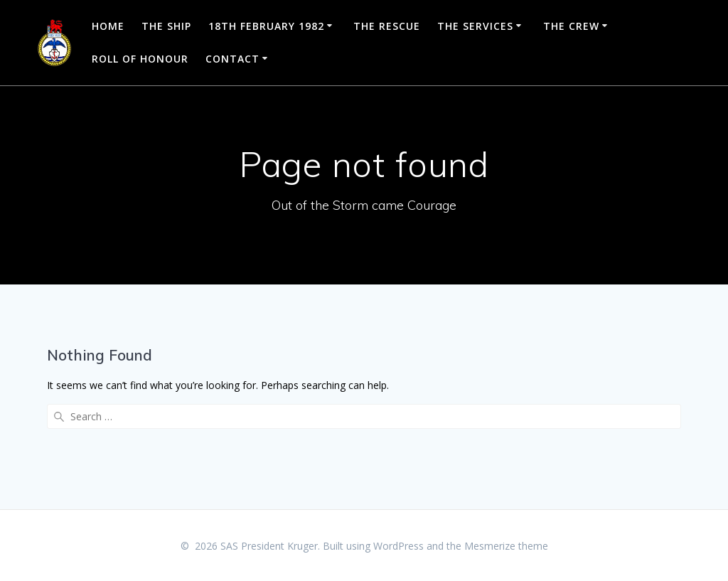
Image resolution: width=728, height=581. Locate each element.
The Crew (571, 26)
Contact (232, 59)
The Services (475, 26)
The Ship (166, 26)
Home (108, 26)
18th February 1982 (266, 26)
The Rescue (387, 26)
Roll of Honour (140, 59)
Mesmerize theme (506, 546)
